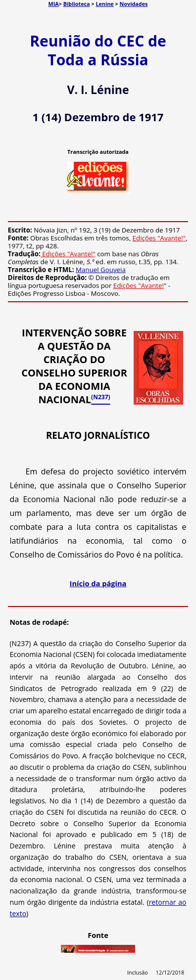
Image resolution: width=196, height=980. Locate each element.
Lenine (104, 4)
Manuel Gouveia (101, 270)
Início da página (98, 583)
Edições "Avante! (139, 285)
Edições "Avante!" (159, 238)
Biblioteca (77, 4)
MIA (54, 4)
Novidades (134, 4)
